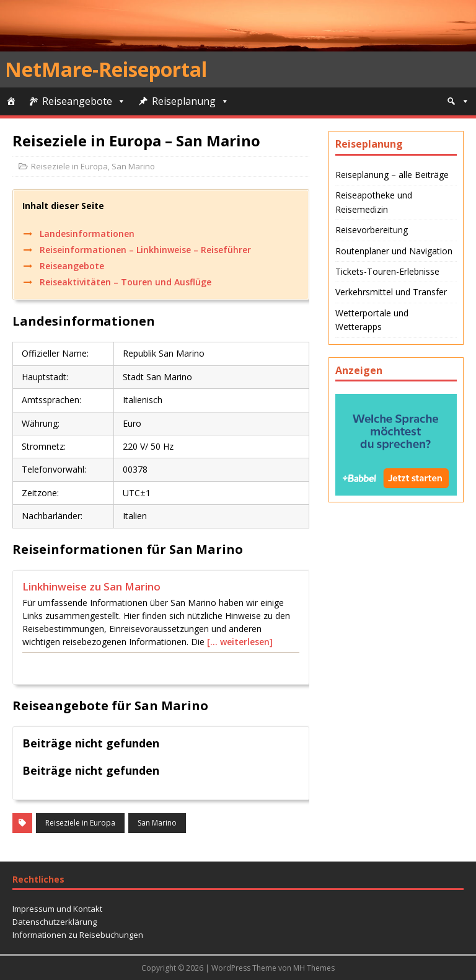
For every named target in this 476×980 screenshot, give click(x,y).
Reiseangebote (77, 101)
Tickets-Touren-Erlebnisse (387, 271)
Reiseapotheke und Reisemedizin (374, 202)
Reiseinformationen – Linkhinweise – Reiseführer (145, 250)
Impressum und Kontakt (57, 909)
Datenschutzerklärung (55, 922)
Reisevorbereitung (372, 230)
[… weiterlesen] (240, 642)
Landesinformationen (87, 234)
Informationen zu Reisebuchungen (78, 935)
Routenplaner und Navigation (394, 251)
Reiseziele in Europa (69, 166)
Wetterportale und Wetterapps (372, 320)
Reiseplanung (184, 101)
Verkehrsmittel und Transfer (391, 292)
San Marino (133, 166)
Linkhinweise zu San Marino (91, 586)
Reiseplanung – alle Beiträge (392, 175)
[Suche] (458, 101)
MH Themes (314, 968)
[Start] (11, 101)
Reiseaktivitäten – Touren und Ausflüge (126, 282)
